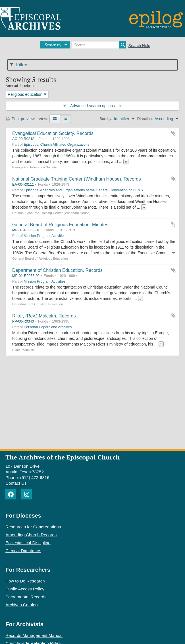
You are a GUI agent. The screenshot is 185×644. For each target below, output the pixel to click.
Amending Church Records (31, 535)
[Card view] (55, 119)
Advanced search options (92, 106)
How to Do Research (25, 581)
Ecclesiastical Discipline (28, 543)
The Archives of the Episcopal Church (63, 457)
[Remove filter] (45, 94)
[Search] (99, 45)
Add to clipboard (173, 133)
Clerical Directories (23, 551)
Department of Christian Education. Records (57, 270)
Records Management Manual (34, 635)
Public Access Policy (25, 589)
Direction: (145, 119)
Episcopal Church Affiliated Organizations (57, 145)
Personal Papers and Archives (48, 327)
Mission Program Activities (45, 236)
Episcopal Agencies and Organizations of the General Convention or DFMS (83, 190)
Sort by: (106, 119)
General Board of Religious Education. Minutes (60, 224)
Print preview (20, 119)
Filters (19, 65)
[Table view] (66, 119)
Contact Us (16, 483)
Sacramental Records (26, 597)
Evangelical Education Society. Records (53, 133)
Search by (53, 45)
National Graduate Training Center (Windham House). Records (77, 179)
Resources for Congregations (33, 527)
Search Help (139, 46)
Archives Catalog (21, 605)
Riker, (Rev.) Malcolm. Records (44, 316)
